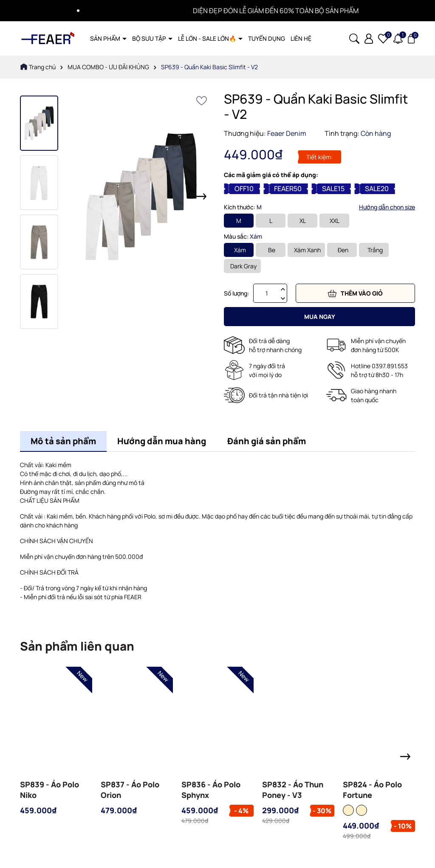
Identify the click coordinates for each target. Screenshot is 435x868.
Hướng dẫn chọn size (387, 207)
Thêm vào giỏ (355, 293)
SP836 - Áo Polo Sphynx (211, 790)
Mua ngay (320, 317)
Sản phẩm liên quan (77, 646)
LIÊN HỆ (301, 38)
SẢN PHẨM (106, 38)
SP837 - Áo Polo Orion (130, 790)
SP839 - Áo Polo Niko (49, 790)
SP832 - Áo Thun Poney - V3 (293, 790)
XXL (335, 221)
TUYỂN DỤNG (267, 38)
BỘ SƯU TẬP (150, 38)
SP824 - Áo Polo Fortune (372, 790)
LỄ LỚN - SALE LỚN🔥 (208, 38)
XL (303, 221)
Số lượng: (236, 293)
